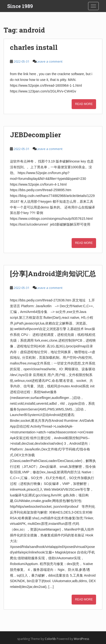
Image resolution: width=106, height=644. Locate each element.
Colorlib (50, 639)
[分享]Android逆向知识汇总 (53, 274)
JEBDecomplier (35, 135)
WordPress (81, 639)
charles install (34, 47)
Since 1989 (20, 6)
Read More (84, 104)
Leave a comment (49, 61)
